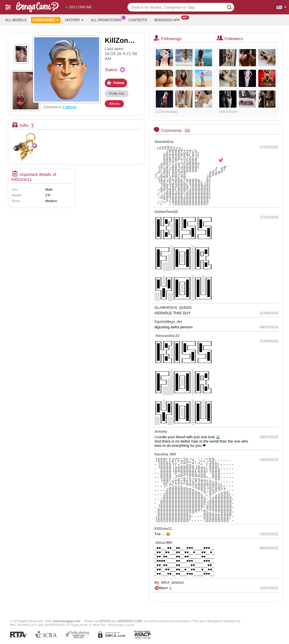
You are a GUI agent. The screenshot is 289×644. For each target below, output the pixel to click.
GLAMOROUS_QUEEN (173, 308)
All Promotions (107, 20)
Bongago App (169, 20)
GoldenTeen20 (166, 212)
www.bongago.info (67, 621)
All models (16, 20)
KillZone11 (163, 529)
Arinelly (161, 432)
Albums (114, 104)
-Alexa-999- (164, 543)
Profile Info (117, 94)
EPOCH (105, 621)
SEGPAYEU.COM (130, 621)
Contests (138, 20)
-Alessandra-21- (167, 336)
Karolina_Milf (165, 454)
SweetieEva (164, 142)
